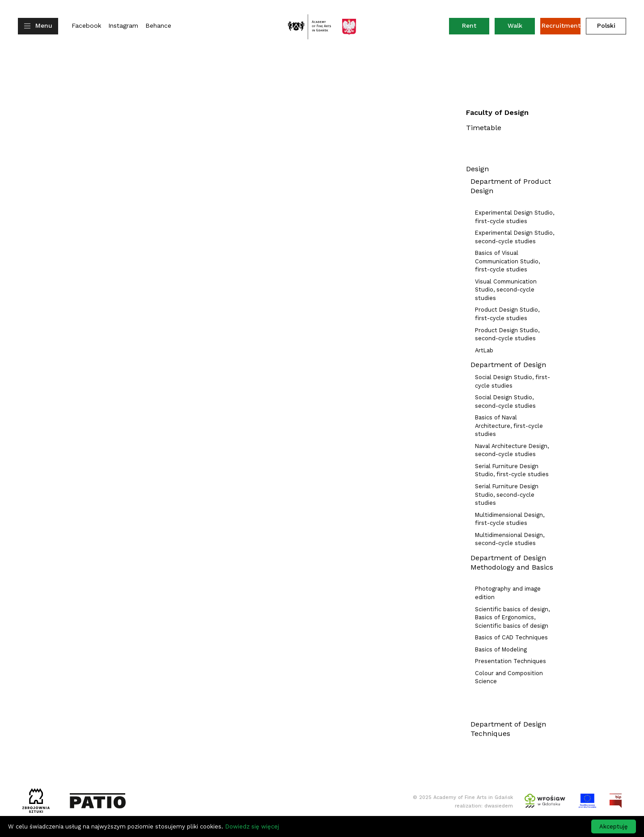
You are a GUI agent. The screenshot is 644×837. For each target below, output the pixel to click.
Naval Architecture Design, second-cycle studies (512, 450)
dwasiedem (499, 806)
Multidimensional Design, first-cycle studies (510, 519)
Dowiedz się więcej (252, 826)
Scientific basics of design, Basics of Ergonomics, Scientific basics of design (512, 617)
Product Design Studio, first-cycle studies (507, 314)
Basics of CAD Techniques (511, 637)
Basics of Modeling (501, 649)
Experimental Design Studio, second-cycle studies (515, 237)
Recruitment (561, 25)
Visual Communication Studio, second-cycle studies (506, 290)
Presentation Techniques (511, 661)
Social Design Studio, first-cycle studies (513, 381)
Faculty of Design (497, 112)
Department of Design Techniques (508, 729)
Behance (158, 26)
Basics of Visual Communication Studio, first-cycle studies (507, 261)
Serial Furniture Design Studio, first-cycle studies (512, 470)
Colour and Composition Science (509, 677)
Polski (606, 25)
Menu (44, 25)
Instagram (123, 26)
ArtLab (484, 350)
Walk (515, 25)
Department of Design (508, 365)
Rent (476, 27)
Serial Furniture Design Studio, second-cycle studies (507, 495)
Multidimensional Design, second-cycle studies (510, 539)
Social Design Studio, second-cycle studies (505, 402)
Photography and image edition (508, 593)
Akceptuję (614, 826)
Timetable (484, 128)
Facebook (86, 26)
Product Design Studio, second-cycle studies (507, 334)
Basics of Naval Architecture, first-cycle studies (509, 426)
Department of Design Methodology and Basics (512, 562)
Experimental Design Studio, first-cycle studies (515, 217)
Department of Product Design (511, 186)
